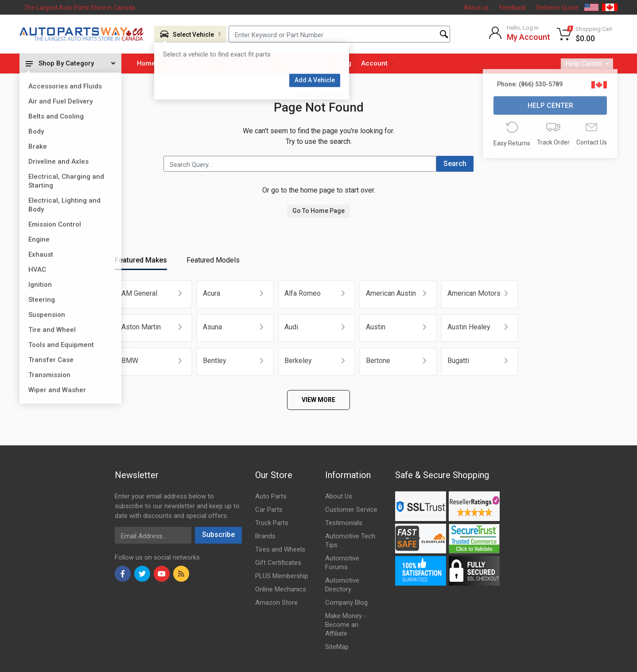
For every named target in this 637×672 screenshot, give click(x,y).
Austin (376, 327)
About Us (339, 496)
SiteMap (337, 647)
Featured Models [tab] (213, 260)
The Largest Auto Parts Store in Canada (80, 8)
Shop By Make (190, 63)
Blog (344, 63)
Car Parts (269, 510)
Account (377, 63)
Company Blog (346, 602)
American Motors (474, 293)
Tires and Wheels (280, 549)
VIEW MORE (318, 400)
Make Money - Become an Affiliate (346, 625)
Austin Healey (469, 327)
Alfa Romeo (303, 293)
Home (146, 63)
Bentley (215, 361)
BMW (130, 361)
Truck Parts (272, 523)
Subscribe (218, 535)
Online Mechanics (281, 589)
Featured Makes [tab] (141, 260)
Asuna (212, 327)
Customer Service (351, 510)
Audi (291, 327)
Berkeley (298, 361)
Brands (265, 536)
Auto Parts (271, 496)
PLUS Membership (282, 576)
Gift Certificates (278, 563)
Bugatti (458, 361)
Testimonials (344, 523)
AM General (139, 293)
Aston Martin (141, 327)
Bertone (378, 361)
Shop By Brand (251, 63)
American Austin (391, 293)
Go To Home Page (318, 211)
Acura (212, 293)
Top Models (307, 63)
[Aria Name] (190, 34)
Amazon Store (276, 602)
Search (455, 164)
